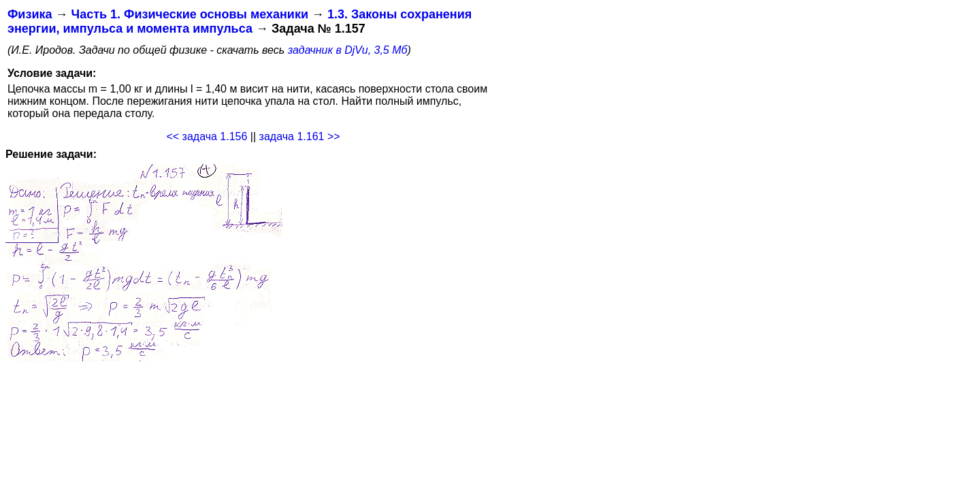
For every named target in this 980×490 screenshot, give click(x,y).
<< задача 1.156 (207, 136)
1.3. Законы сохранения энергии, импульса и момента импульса (240, 21)
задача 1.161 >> (300, 136)
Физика (30, 14)
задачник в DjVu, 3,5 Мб (348, 50)
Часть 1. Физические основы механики (190, 14)
